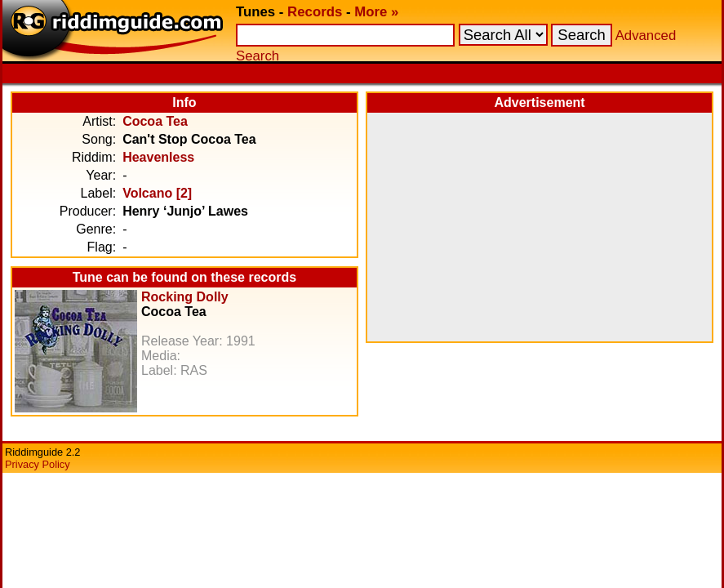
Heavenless (158, 157)
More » (376, 12)
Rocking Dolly (185, 297)
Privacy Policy (38, 464)
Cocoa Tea (155, 121)
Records (315, 12)
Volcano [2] (157, 193)
